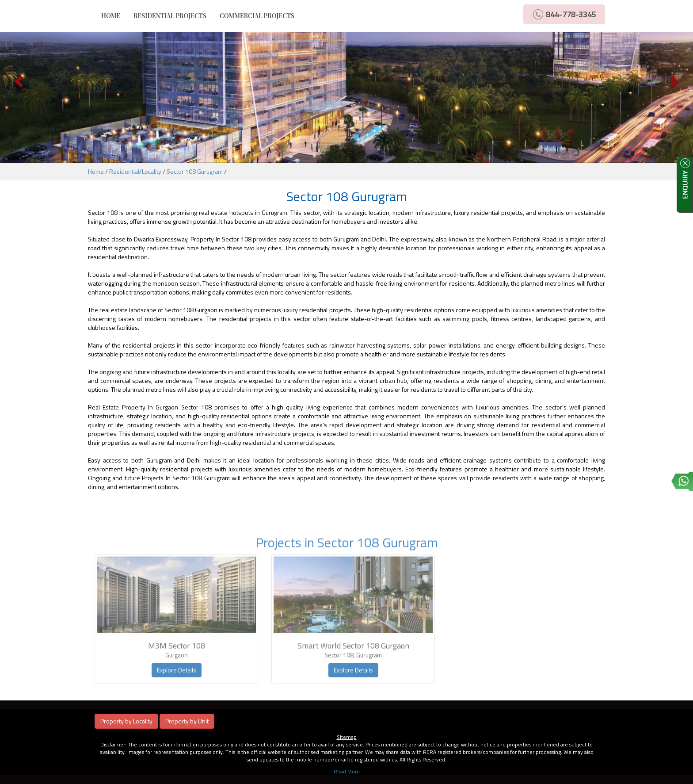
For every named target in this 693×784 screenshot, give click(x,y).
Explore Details (177, 682)
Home (96, 171)
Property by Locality (126, 721)
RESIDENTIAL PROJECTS (170, 16)
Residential (124, 171)
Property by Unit (187, 721)
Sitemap (347, 737)
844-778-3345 (571, 14)
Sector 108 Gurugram (195, 171)
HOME (114, 15)
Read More (347, 771)
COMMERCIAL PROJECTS (257, 16)
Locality (152, 171)
